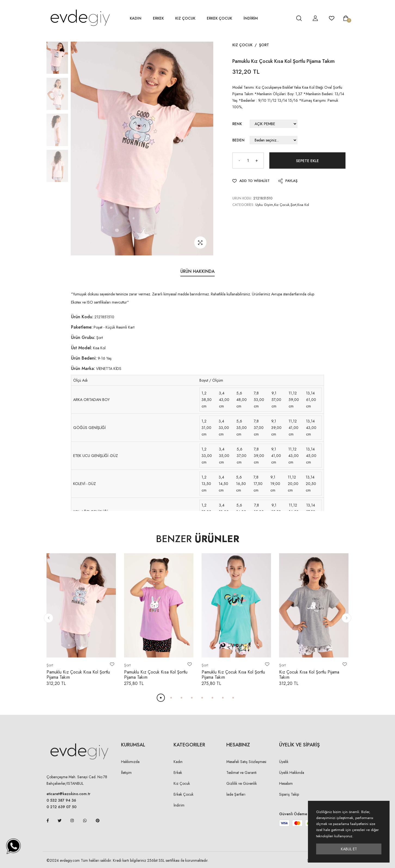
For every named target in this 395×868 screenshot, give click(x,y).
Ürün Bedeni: (84, 358)
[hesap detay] (285, 18)
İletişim (126, 773)
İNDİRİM (251, 18)
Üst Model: (81, 348)
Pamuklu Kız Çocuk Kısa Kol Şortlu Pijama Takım (78, 675)
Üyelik (284, 762)
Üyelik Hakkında (292, 773)
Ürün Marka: (83, 368)
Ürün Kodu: (82, 317)
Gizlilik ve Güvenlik (242, 783)
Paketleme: (82, 327)
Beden (238, 140)
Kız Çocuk (185, 18)
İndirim (179, 805)
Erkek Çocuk (219, 18)
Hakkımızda (130, 762)
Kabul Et (349, 849)
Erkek (158, 18)
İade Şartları (236, 794)
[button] (49, 618)
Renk (237, 124)
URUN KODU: (242, 198)
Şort (264, 45)
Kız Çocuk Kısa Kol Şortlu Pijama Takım (309, 675)
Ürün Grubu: (83, 337)
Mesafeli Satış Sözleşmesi (246, 762)
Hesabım (286, 783)
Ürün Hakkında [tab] (197, 271)
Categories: (243, 205)
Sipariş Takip (289, 794)
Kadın (136, 18)
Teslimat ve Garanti (241, 773)
